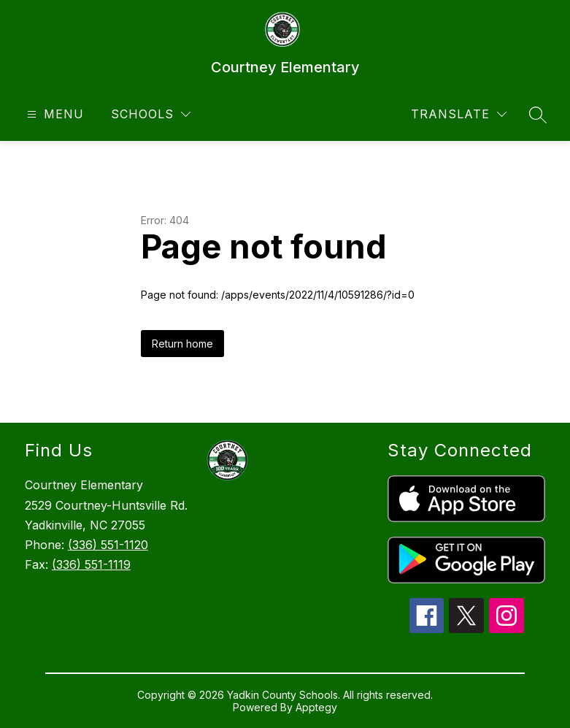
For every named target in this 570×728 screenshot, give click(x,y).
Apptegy (316, 707)
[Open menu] (54, 114)
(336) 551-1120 (108, 545)
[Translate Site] (459, 114)
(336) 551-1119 (91, 564)
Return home (182, 344)
